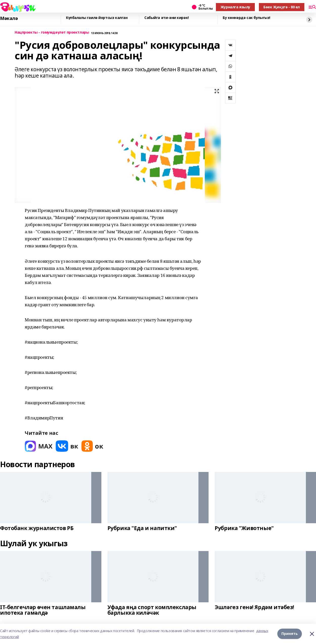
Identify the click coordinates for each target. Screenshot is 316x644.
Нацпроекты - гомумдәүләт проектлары (52, 32)
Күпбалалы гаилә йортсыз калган (97, 18)
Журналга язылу (235, 7)
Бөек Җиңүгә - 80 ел (282, 7)
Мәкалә (9, 18)
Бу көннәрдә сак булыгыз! (246, 18)
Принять (290, 634)
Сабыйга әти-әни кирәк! (167, 18)
